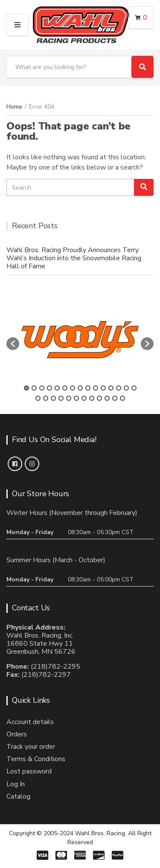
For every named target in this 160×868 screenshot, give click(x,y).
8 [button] (80, 388)
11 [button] (103, 388)
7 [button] (73, 388)
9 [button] (88, 388)
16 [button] (38, 398)
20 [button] (69, 398)
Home (14, 107)
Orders (17, 734)
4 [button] (49, 388)
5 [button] (57, 388)
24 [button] (99, 398)
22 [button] (84, 398)
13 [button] (119, 388)
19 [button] (61, 398)
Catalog (18, 796)
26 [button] (115, 398)
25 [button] (107, 398)
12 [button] (111, 388)
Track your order (31, 747)
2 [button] (34, 388)
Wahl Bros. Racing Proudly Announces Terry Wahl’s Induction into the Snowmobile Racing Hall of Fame (74, 258)
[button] (13, 344)
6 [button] (65, 388)
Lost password (29, 771)
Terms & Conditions (36, 759)
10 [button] (96, 388)
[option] (80, 340)
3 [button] (42, 388)
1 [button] (26, 388)
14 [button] (126, 388)
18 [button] (53, 398)
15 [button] (134, 388)
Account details (30, 722)
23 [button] (92, 398)
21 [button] (76, 398)
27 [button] (122, 398)
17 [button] (46, 398)
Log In (16, 784)
